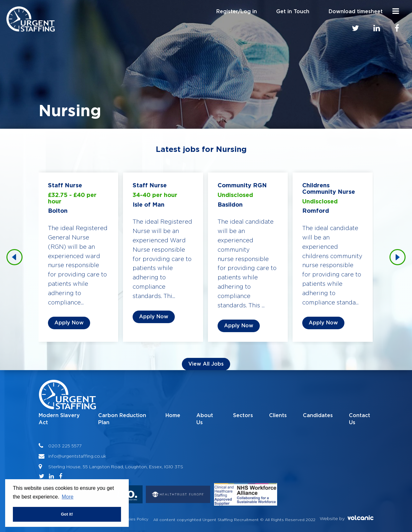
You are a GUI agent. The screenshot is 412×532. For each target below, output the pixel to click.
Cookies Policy (134, 519)
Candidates (318, 415)
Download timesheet (356, 12)
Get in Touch (293, 12)
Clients (278, 415)
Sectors (243, 415)
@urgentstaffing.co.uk (82, 456)
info (53, 456)
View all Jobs (206, 364)
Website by (346, 518)
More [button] (68, 497)
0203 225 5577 (65, 446)
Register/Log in (237, 12)
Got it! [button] (67, 514)
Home (173, 415)
